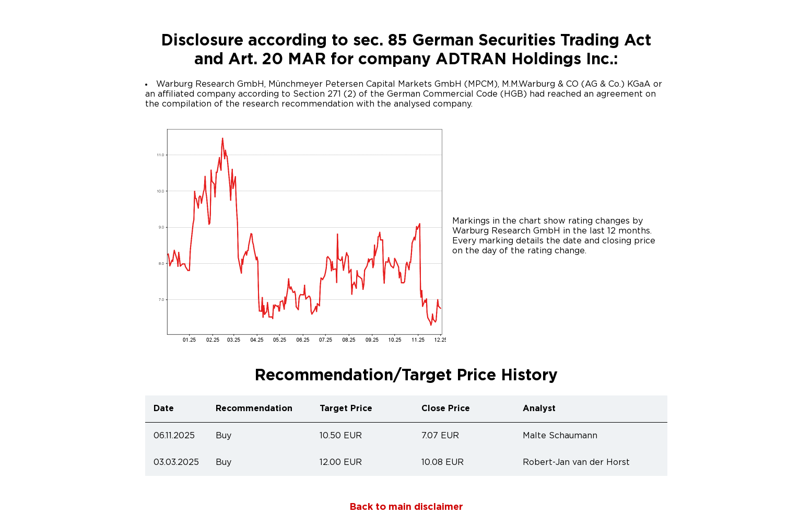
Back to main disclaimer (406, 507)
